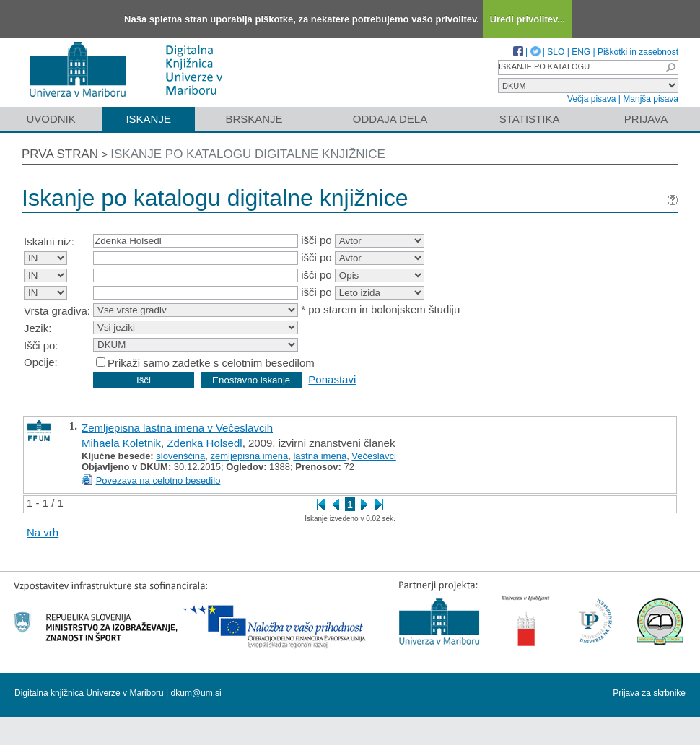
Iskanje (148, 119)
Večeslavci (373, 456)
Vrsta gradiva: (57, 311)
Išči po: (41, 345)
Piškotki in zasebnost (638, 52)
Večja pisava (591, 99)
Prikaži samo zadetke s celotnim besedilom (211, 363)
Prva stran (60, 154)
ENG (581, 52)
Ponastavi (332, 379)
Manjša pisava (651, 99)
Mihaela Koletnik (121, 443)
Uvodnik (51, 119)
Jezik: (38, 328)
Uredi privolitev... (528, 19)
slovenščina (180, 456)
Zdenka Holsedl (204, 443)
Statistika (530, 119)
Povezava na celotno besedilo (158, 480)
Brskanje (254, 119)
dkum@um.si (196, 693)
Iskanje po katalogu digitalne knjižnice (248, 154)
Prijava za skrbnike (649, 693)
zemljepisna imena (250, 456)
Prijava (646, 119)
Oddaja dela (390, 119)
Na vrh (43, 532)
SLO (556, 52)
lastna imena (320, 456)
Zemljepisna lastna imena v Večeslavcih (177, 428)
